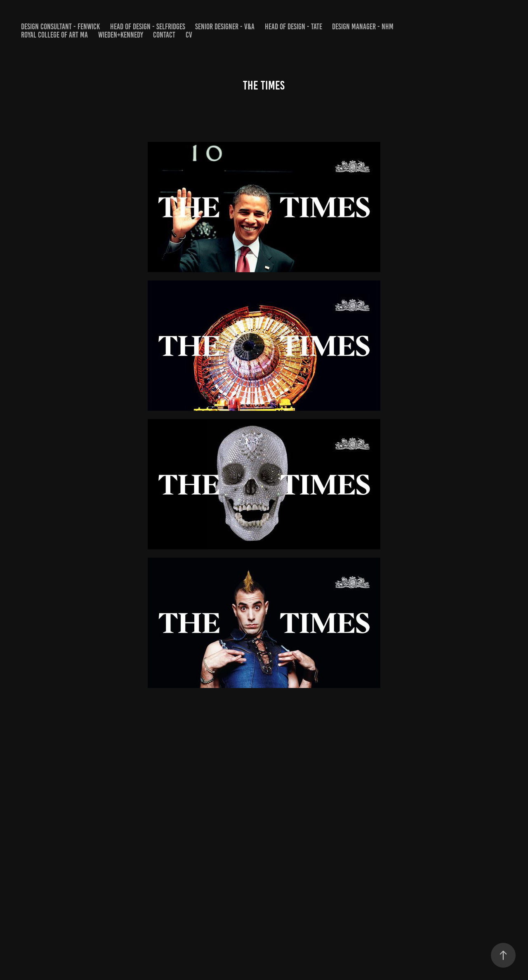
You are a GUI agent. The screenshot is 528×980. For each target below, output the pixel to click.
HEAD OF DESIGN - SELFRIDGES (148, 27)
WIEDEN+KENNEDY (121, 35)
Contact (164, 35)
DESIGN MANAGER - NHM (363, 27)
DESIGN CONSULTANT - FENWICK (60, 27)
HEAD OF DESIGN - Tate (293, 27)
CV (189, 35)
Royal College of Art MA (54, 35)
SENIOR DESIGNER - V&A (225, 27)
